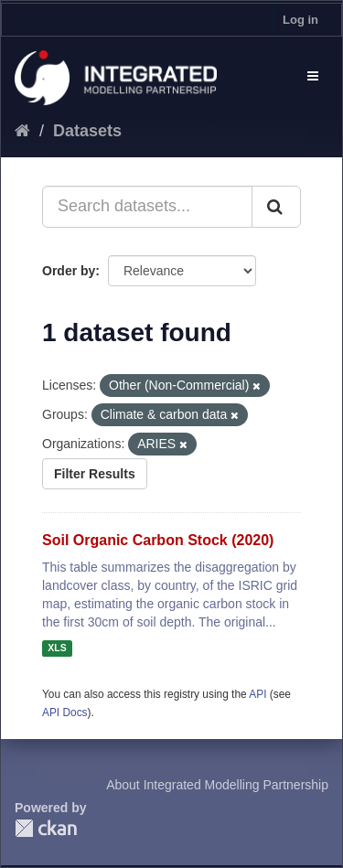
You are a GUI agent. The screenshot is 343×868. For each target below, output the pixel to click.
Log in (300, 20)
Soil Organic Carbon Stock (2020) (158, 540)
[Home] (22, 131)
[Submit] (276, 207)
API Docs (65, 713)
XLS (57, 648)
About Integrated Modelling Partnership (217, 785)
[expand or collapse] (313, 76)
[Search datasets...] (147, 207)
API (257, 694)
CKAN (46, 828)
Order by (69, 271)
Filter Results (95, 474)
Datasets (87, 131)
